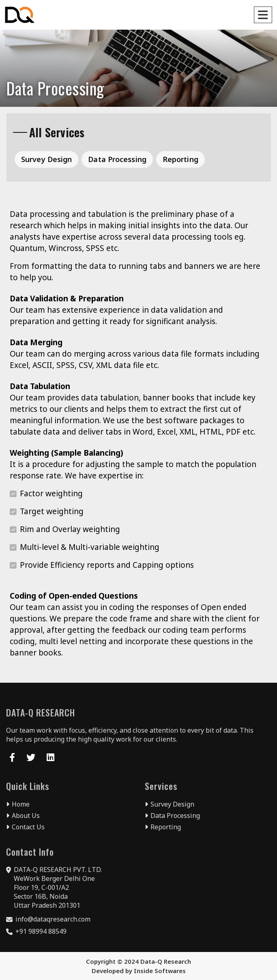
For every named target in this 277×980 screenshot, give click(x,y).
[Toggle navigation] (263, 15)
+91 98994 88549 (41, 931)
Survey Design (46, 159)
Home (18, 804)
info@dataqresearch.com (53, 919)
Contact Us (25, 827)
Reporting (180, 159)
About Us (23, 816)
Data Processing (117, 159)
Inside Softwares (160, 971)
